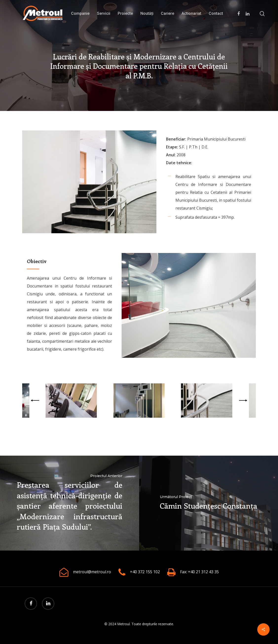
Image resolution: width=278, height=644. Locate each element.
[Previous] (36, 400)
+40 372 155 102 (145, 572)
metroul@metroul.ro (92, 572)
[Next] (242, 400)
